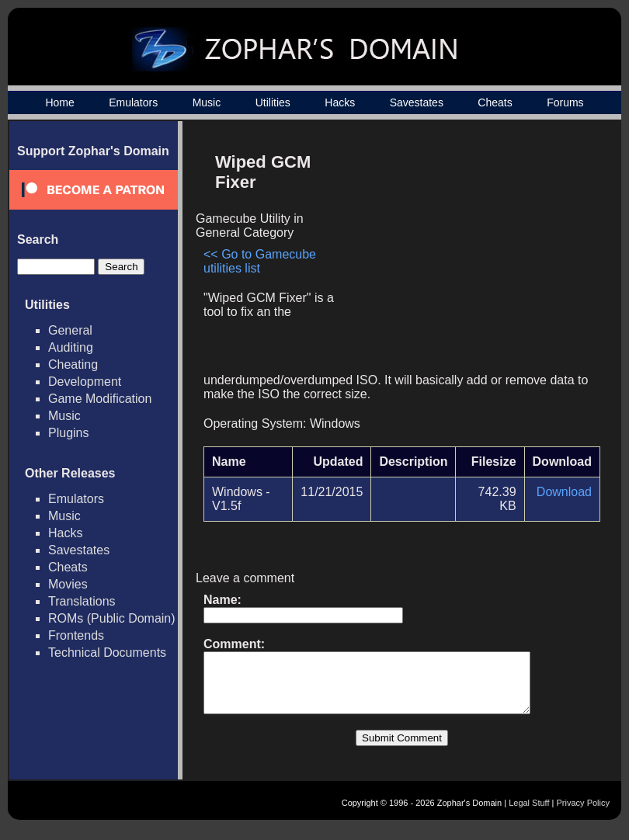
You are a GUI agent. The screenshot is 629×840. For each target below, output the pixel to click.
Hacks (340, 102)
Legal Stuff (529, 814)
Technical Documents (107, 653)
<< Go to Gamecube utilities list (260, 261)
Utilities (273, 102)
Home (59, 102)
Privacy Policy (583, 814)
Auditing (71, 347)
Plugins (68, 433)
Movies (68, 584)
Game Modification (100, 399)
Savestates (417, 102)
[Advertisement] (468, 253)
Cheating (73, 364)
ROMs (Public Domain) (112, 618)
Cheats (495, 102)
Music (207, 102)
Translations (82, 601)
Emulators (133, 102)
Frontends (76, 635)
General (70, 330)
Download (564, 492)
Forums (565, 102)
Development (85, 382)
